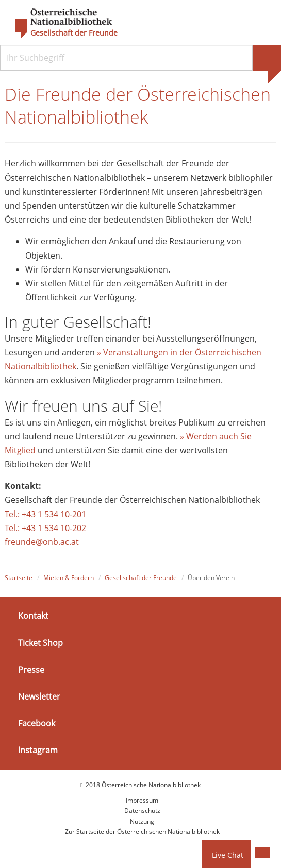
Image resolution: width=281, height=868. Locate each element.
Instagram (38, 750)
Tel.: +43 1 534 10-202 (45, 528)
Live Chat (228, 855)
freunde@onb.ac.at (42, 542)
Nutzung (142, 821)
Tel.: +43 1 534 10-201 (45, 514)
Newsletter (39, 696)
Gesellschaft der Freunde (74, 33)
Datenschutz (142, 811)
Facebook (37, 723)
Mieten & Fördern (69, 578)
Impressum (142, 800)
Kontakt (33, 616)
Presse (31, 670)
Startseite (19, 578)
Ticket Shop (40, 642)
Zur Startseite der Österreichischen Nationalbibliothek (142, 832)
